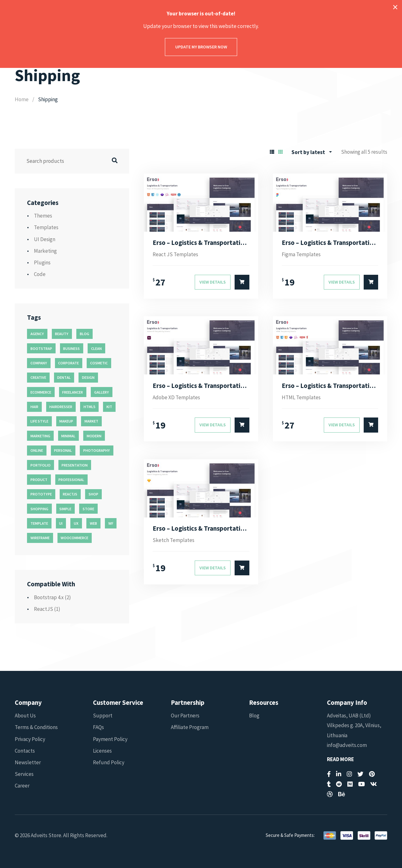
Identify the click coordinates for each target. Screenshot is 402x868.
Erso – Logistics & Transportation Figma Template (330, 243)
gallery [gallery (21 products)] (102, 392)
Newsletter (28, 762)
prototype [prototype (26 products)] (41, 494)
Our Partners (185, 716)
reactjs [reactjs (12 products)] (70, 494)
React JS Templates (175, 254)
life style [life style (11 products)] (39, 421)
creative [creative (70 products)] (38, 377)
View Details (213, 282)
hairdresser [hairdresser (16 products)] (61, 407)
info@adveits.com (347, 745)
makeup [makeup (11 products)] (66, 421)
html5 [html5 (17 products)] (89, 407)
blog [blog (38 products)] (84, 334)
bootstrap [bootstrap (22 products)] (41, 348)
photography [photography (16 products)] (97, 450)
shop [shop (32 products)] (93, 494)
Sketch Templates (174, 540)
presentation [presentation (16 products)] (75, 465)
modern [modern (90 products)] (94, 436)
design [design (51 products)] (88, 377)
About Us (25, 716)
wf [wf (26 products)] (111, 523)
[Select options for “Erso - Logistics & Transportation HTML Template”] (371, 425)
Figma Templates (301, 254)
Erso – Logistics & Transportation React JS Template (201, 243)
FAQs (98, 727)
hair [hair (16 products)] (34, 407)
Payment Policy (110, 739)
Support (103, 716)
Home (22, 99)
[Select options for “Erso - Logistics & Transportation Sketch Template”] (242, 568)
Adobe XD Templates (176, 397)
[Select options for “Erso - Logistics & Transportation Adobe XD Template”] (242, 425)
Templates (46, 227)
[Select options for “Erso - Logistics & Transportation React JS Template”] (242, 282)
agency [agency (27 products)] (37, 334)
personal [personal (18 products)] (63, 450)
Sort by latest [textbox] (308, 152)
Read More (340, 759)
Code (40, 274)
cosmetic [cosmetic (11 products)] (99, 363)
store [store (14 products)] (88, 509)
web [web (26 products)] (93, 523)
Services (24, 774)
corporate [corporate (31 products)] (68, 363)
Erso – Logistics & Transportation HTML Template (330, 386)
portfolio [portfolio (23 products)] (41, 465)
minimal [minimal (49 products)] (68, 436)
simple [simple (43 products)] (65, 509)
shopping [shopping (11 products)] (39, 509)
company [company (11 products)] (39, 363)
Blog (254, 716)
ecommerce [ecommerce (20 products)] (41, 392)
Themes (43, 216)
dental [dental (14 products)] (64, 377)
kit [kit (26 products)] (109, 407)
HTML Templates (301, 397)
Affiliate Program (190, 727)
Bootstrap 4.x (49, 597)
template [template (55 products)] (39, 523)
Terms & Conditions (36, 727)
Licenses (102, 751)
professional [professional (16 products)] (71, 480)
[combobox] (312, 152)
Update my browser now (201, 47)
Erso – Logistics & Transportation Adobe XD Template (201, 386)
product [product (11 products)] (39, 480)
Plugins (42, 263)
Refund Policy (109, 762)
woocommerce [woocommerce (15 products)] (74, 538)
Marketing (45, 251)
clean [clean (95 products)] (96, 348)
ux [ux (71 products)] (76, 523)
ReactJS (43, 609)
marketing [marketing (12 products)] (40, 436)
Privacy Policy (30, 739)
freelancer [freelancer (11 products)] (73, 392)
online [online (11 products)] (37, 450)
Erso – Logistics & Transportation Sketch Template (201, 528)
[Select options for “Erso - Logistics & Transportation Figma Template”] (371, 282)
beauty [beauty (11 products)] (62, 334)
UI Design (45, 239)
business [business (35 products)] (71, 348)
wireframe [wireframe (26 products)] (40, 538)
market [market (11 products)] (91, 421)
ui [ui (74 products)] (61, 523)
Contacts (25, 751)
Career (22, 786)
